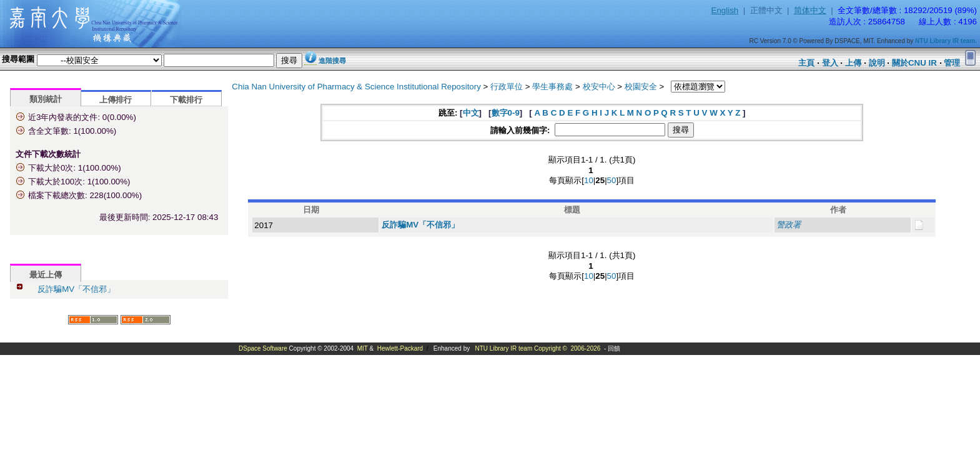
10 (589, 180)
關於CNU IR (914, 63)
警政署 (789, 225)
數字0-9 (506, 113)
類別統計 (46, 99)
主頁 (806, 63)
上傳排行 (116, 100)
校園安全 (641, 87)
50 (612, 180)
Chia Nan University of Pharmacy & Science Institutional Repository (356, 87)
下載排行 (186, 100)
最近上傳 (46, 275)
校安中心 (599, 87)
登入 (830, 63)
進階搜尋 (332, 61)
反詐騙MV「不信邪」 (76, 289)
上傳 (853, 63)
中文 (471, 113)
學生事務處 (552, 87)
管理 (952, 63)
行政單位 (507, 87)
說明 (877, 63)
